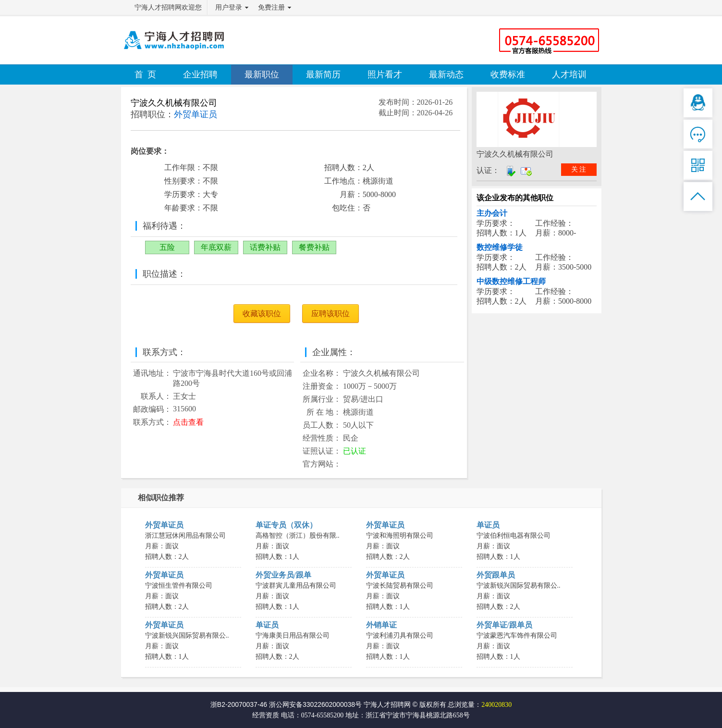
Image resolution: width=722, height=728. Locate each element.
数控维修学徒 (500, 247)
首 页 (145, 74)
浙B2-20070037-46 (239, 704)
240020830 (496, 705)
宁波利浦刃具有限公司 (400, 635)
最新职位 (262, 74)
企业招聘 (200, 74)
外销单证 (381, 625)
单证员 (488, 525)
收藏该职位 (262, 314)
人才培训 (569, 74)
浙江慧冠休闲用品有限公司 (185, 536)
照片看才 (385, 74)
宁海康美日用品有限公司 (293, 635)
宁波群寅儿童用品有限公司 (296, 586)
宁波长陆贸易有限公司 (400, 586)
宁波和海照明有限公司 (400, 536)
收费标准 (508, 74)
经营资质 (266, 715)
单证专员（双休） (286, 525)
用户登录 (229, 7)
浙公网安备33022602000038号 (315, 704)
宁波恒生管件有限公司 (179, 586)
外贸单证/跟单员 (504, 625)
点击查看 (188, 422)
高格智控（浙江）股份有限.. (298, 536)
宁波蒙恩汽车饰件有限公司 (517, 635)
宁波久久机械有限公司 (174, 103)
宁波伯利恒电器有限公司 (514, 536)
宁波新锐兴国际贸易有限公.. (519, 586)
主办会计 (492, 213)
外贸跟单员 (496, 575)
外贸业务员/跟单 (283, 575)
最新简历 (323, 74)
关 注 (579, 169)
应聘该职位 (330, 314)
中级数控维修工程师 (511, 281)
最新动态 (446, 74)
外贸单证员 (164, 525)
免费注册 (271, 7)
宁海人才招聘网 (387, 704)
